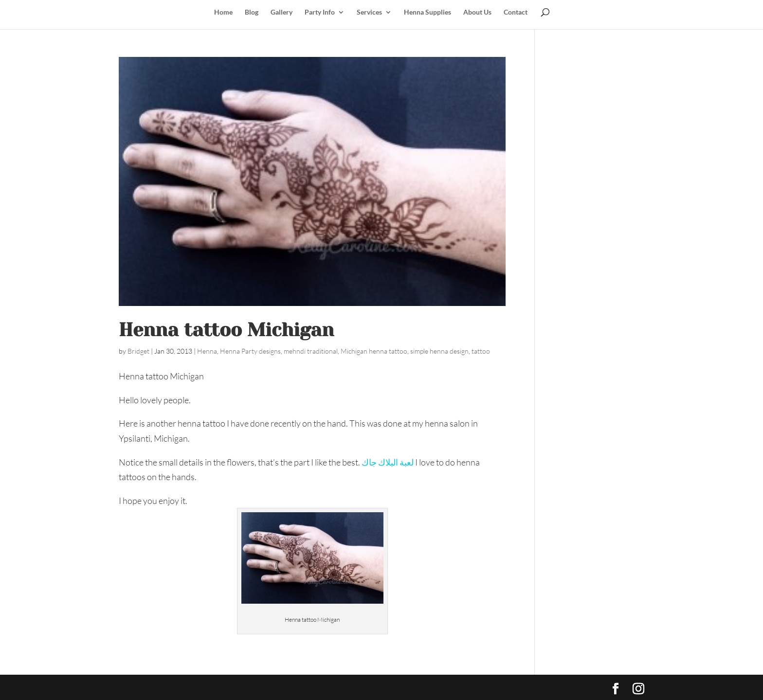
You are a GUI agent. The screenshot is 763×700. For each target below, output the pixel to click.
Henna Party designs (250, 351)
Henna (207, 351)
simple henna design (439, 351)
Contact (516, 12)
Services (369, 12)
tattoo (481, 351)
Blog (252, 12)
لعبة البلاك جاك (388, 462)
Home (223, 12)
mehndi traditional (311, 351)
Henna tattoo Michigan (226, 330)
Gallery (282, 12)
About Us (477, 12)
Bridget (138, 351)
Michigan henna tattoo (374, 351)
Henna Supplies (427, 12)
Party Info (320, 12)
